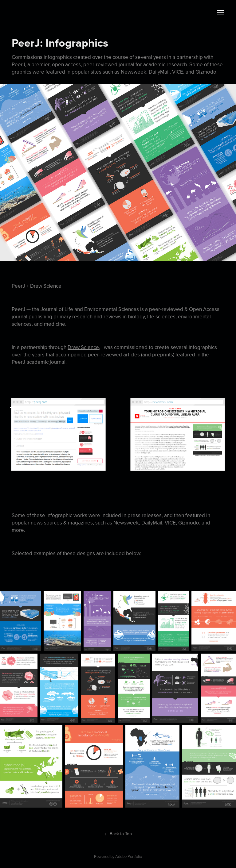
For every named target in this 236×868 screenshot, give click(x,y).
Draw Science (83, 347)
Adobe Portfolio (129, 856)
